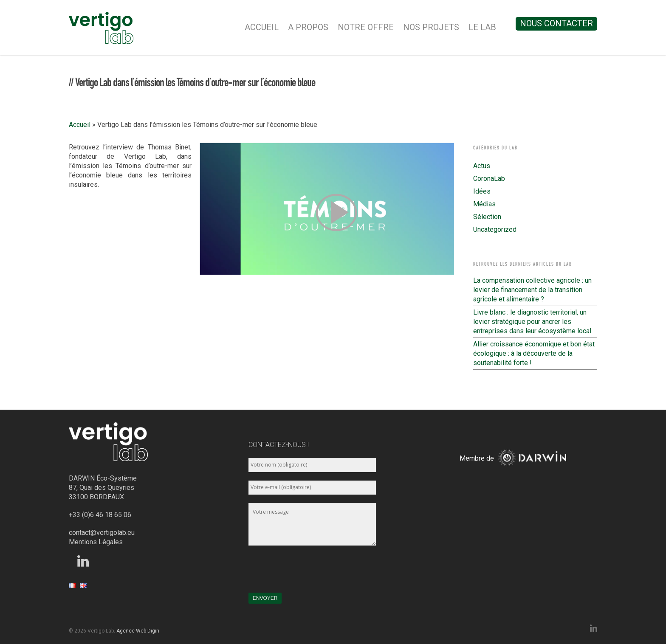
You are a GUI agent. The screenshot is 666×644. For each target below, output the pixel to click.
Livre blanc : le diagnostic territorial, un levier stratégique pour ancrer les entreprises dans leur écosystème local (532, 322)
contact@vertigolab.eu (102, 533)
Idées (482, 191)
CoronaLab (489, 179)
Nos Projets (431, 27)
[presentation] (313, 573)
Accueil (262, 27)
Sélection (487, 217)
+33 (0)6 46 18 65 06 (100, 515)
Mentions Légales (96, 542)
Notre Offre (366, 27)
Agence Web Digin (138, 631)
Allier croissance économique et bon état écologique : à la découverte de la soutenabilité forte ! (534, 353)
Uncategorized (495, 229)
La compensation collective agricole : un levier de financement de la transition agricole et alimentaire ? (532, 290)
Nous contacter (556, 23)
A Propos (308, 27)
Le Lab (482, 27)
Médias (484, 204)
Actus (482, 166)
